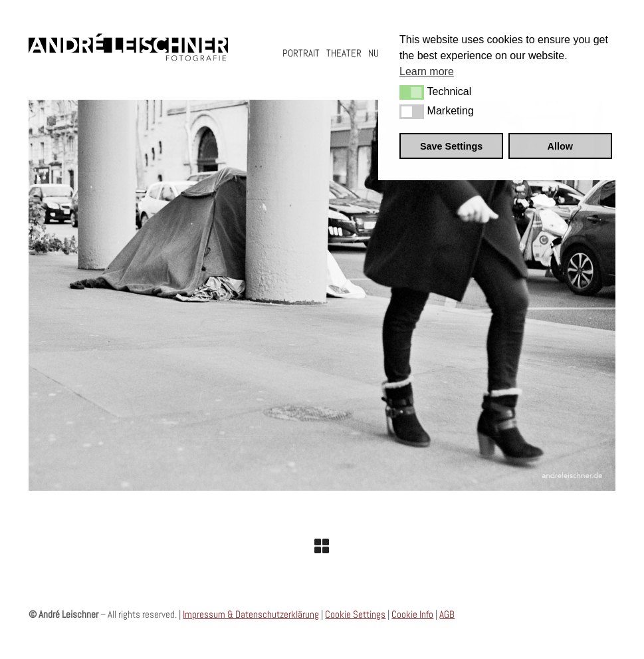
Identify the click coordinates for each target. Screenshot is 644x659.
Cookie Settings (355, 614)
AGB (447, 614)
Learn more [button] (427, 71)
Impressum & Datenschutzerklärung (251, 614)
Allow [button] (560, 146)
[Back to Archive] (322, 546)
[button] (412, 92)
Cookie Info (412, 614)
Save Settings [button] (451, 146)
